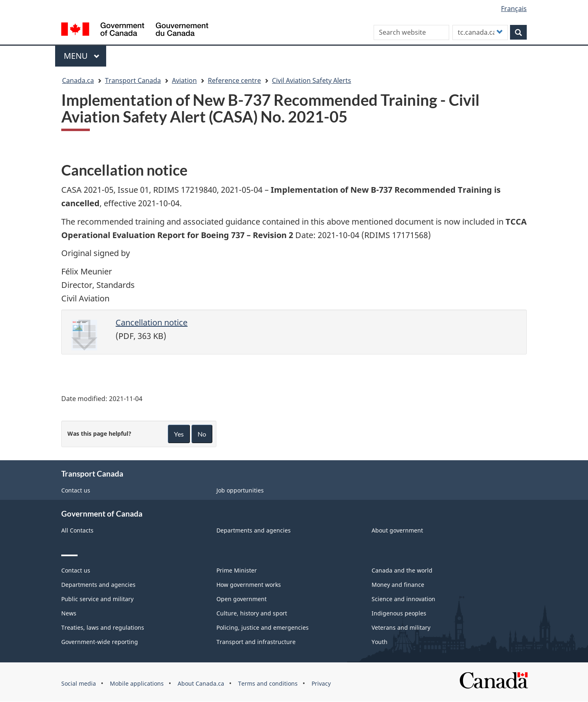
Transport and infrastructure (256, 642)
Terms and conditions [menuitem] (268, 683)
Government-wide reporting (100, 642)
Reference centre (234, 80)
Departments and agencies (254, 530)
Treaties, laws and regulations (103, 627)
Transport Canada (133, 80)
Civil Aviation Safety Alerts (312, 80)
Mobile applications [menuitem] (137, 683)
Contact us (76, 490)
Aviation (184, 80)
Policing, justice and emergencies (263, 627)
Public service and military (97, 599)
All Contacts (77, 530)
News (69, 613)
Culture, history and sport (252, 613)
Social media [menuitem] (79, 683)
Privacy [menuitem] (321, 683)
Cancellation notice (151, 322)
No (202, 434)
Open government (242, 599)
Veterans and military (401, 627)
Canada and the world (402, 570)
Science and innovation (403, 599)
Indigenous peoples (399, 613)
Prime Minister (237, 570)
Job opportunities (240, 490)
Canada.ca (78, 80)
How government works (249, 585)
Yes (179, 434)
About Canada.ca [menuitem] (201, 683)
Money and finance (398, 585)
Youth (380, 642)
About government (397, 530)
